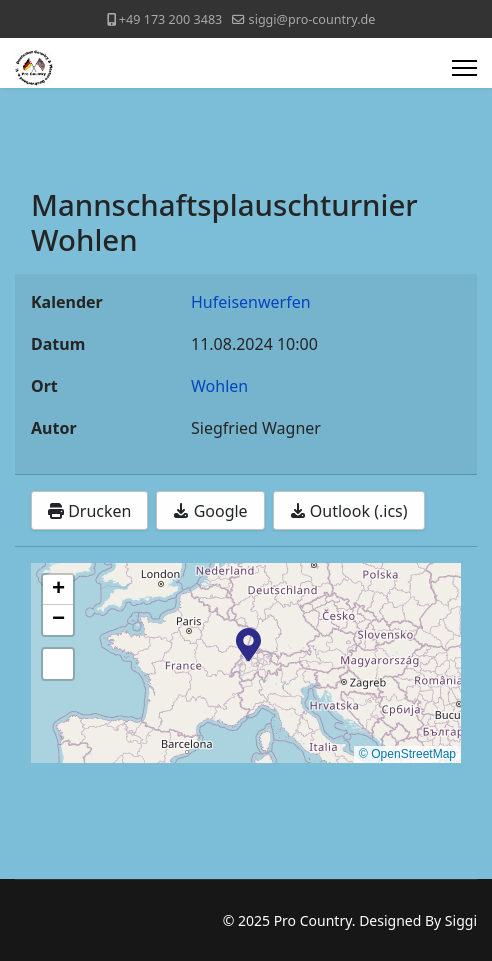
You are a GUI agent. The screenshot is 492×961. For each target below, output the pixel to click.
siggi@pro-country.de (312, 19)
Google (210, 511)
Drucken (89, 511)
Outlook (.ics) (349, 511)
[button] (248, 643)
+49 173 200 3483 (170, 19)
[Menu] (464, 68)
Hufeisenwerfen (251, 302)
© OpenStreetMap (407, 754)
